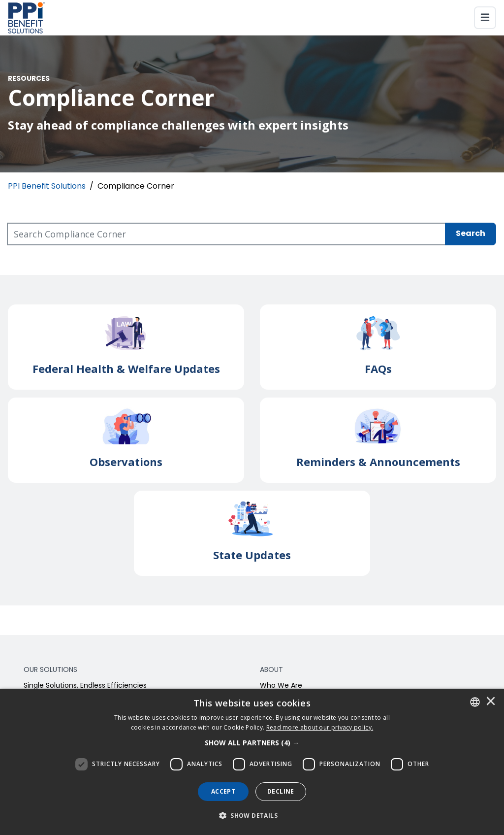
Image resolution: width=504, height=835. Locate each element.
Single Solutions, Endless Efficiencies (85, 686)
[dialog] (252, 762)
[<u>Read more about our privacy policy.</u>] (320, 727)
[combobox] (475, 702)
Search (471, 234)
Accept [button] (223, 791)
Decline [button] (281, 791)
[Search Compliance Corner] (226, 234)
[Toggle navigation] (485, 18)
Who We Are (281, 686)
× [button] (491, 702)
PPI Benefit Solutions (47, 187)
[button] (252, 743)
